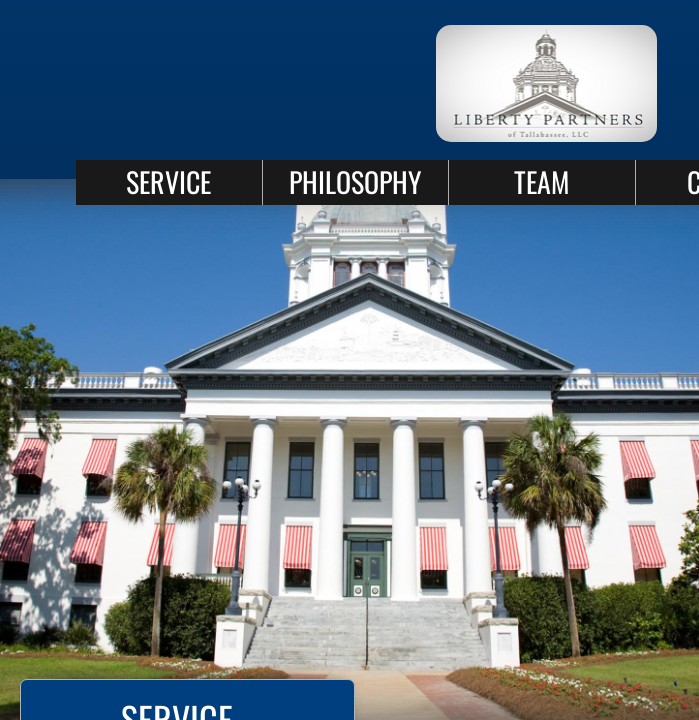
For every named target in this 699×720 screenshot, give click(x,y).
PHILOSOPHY (355, 181)
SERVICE (168, 181)
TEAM (541, 181)
